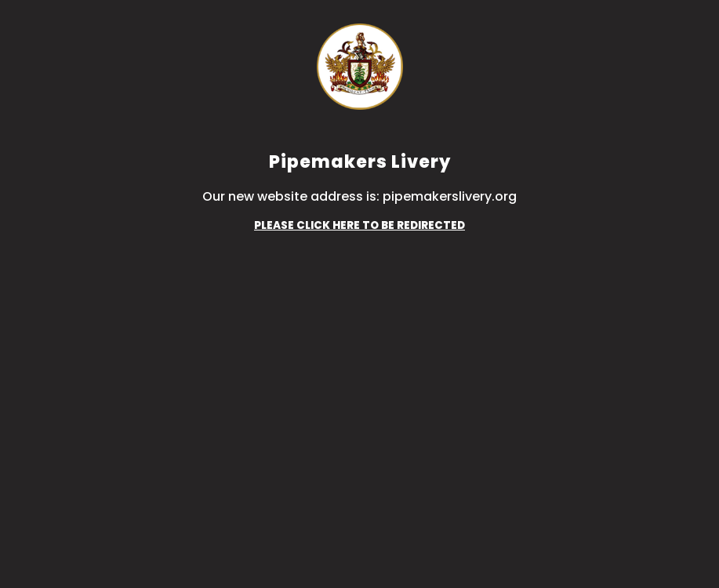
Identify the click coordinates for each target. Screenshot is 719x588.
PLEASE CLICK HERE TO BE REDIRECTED (359, 225)
